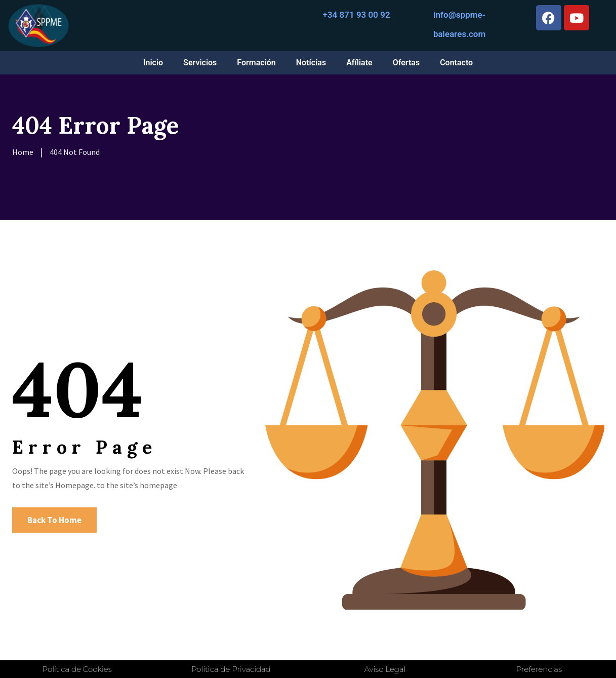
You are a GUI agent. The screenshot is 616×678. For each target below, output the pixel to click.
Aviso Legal (385, 669)
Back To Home (54, 520)
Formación (256, 63)
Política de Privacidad (231, 669)
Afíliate (359, 63)
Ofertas (406, 63)
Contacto (456, 63)
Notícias (311, 63)
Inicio (153, 63)
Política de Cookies (77, 669)
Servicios (200, 63)
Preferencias (539, 669)
